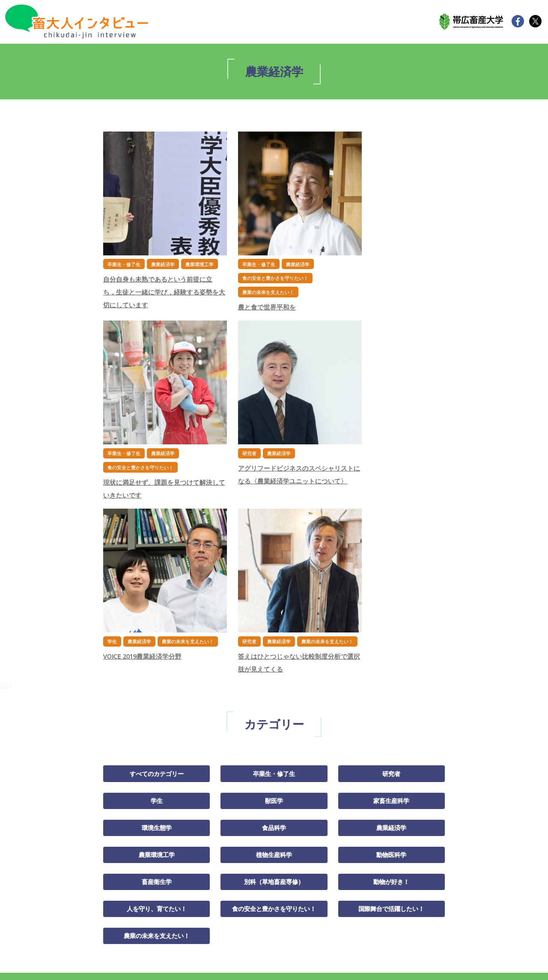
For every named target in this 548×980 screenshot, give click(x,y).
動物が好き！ (391, 685)
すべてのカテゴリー (156, 576)
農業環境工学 (157, 658)
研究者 (392, 576)
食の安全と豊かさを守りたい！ (274, 712)
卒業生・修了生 (274, 576)
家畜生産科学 (391, 603)
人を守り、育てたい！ (157, 712)
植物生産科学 (274, 658)
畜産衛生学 (156, 685)
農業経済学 (392, 631)
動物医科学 (392, 658)
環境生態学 (156, 631)
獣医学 (274, 603)
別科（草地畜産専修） (274, 685)
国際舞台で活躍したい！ (392, 712)
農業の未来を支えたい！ (156, 740)
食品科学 (274, 631)
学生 (157, 603)
